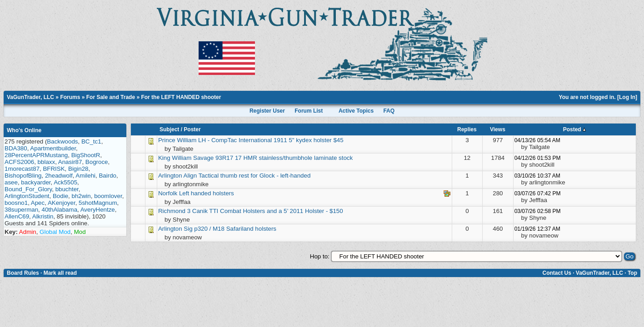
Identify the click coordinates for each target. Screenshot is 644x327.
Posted (574, 129)
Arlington (170, 176)
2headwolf (59, 176)
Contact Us (557, 273)
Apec (38, 203)
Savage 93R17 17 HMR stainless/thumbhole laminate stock (273, 158)
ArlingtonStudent (27, 196)
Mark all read (60, 273)
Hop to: (320, 256)
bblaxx (47, 162)
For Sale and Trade (111, 97)
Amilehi (85, 176)
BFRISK (54, 169)
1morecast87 (22, 169)
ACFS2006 (19, 162)
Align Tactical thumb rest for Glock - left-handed (247, 176)
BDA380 (16, 148)
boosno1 (16, 203)
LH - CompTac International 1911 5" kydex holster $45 (271, 140)
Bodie (60, 196)
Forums (70, 97)
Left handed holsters (207, 193)
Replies (467, 129)
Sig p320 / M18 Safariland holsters (230, 229)
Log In (627, 97)
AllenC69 (17, 216)
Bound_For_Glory (28, 189)
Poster (192, 129)
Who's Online (24, 130)
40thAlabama (60, 210)
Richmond (173, 211)
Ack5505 (65, 182)
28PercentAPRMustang (36, 155)
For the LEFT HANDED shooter (181, 97)
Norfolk (168, 193)
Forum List (309, 111)
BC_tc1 (91, 141)
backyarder (36, 182)
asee (11, 182)
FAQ (389, 111)
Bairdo (107, 176)
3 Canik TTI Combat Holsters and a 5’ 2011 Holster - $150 (265, 211)
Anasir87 (70, 162)
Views (498, 129)
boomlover (108, 196)
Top (632, 273)
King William (175, 158)
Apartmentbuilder (53, 148)
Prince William (177, 140)
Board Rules (23, 273)
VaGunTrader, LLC (30, 97)
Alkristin (43, 216)
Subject (169, 129)
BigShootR (86, 155)
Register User (267, 111)
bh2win (81, 196)
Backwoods (62, 141)
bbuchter (67, 189)
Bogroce (97, 162)
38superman (21, 210)
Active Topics (356, 111)
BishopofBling (23, 176)
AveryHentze (98, 210)
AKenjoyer (62, 203)
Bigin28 (78, 169)
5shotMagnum (98, 203)
